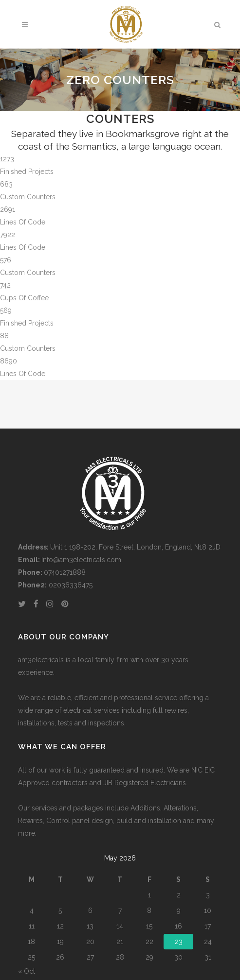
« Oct (27, 971)
